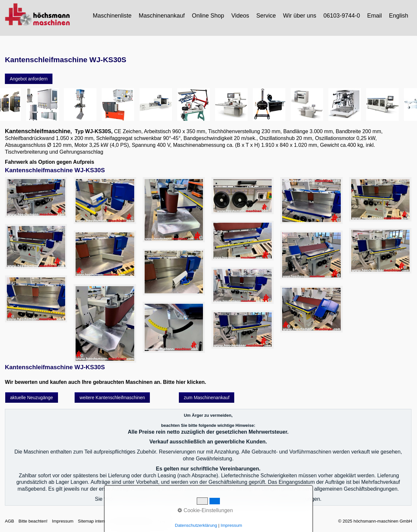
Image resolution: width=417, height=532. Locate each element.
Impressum (63, 521)
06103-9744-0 (342, 16)
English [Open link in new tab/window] (399, 16)
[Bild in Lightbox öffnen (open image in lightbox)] (36, 197)
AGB (9, 521)
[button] (29, 79)
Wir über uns (300, 16)
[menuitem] (113, 16)
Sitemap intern (92, 521)
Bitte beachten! (33, 521)
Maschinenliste (112, 16)
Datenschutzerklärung (132, 521)
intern (162, 521)
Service (266, 16)
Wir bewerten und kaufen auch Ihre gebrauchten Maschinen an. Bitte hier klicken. (106, 382)
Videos (240, 16)
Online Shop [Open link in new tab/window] (208, 16)
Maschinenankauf (162, 16)
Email (374, 16)
